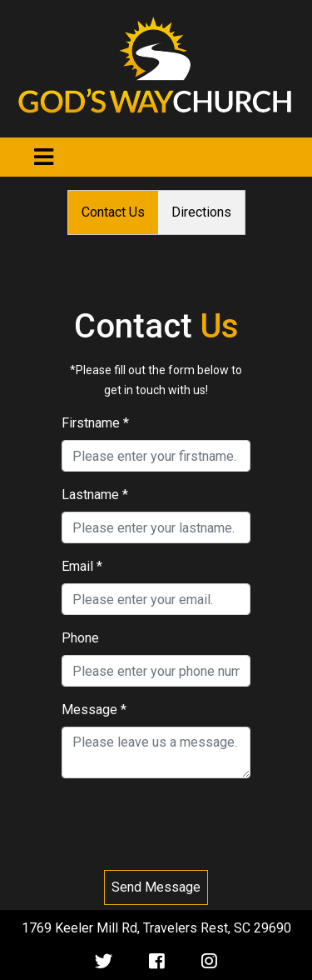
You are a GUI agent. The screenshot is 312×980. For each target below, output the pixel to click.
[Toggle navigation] (44, 157)
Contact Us (113, 212)
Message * (94, 710)
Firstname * (95, 423)
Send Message (156, 887)
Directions (201, 212)
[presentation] (156, 824)
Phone (80, 638)
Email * (82, 566)
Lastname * (95, 495)
